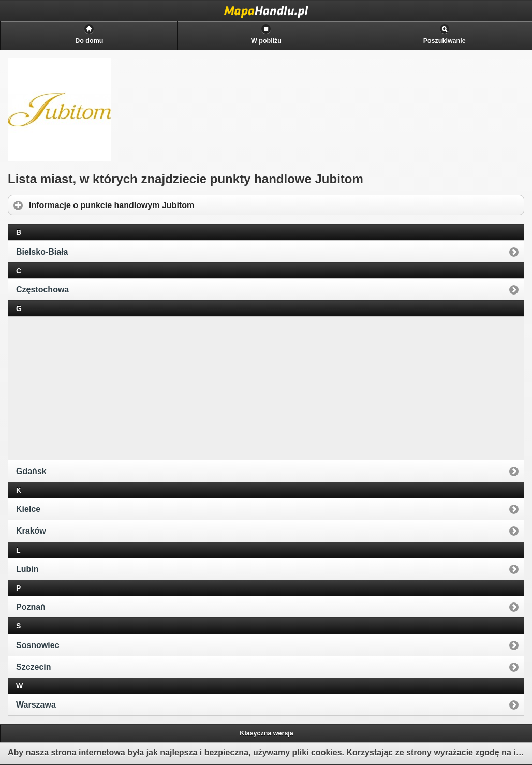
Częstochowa (42, 290)
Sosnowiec (38, 645)
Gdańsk (31, 471)
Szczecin (34, 667)
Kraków (31, 531)
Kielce (28, 509)
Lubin (27, 569)
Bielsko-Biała (42, 252)
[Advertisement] (88, 387)
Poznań (31, 607)
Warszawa (36, 705)
